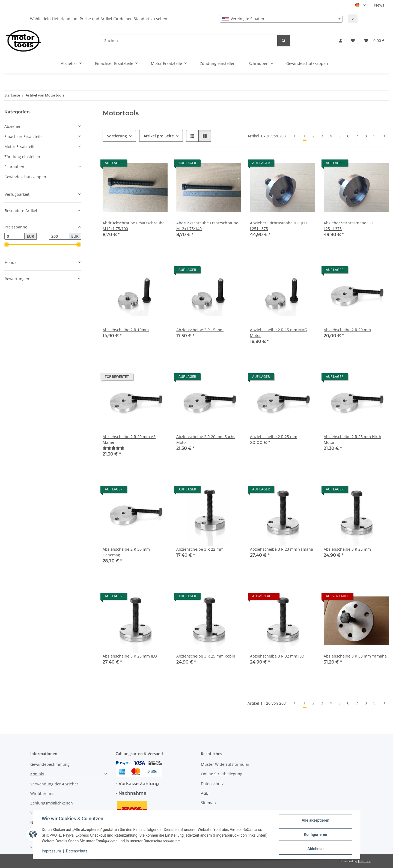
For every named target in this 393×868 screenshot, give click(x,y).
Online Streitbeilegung (222, 774)
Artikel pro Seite (159, 136)
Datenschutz (77, 851)
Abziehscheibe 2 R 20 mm (347, 330)
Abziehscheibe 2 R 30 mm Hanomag (126, 552)
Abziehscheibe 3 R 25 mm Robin (206, 656)
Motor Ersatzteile (20, 147)
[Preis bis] (59, 236)
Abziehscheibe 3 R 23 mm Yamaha (282, 549)
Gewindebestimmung (50, 764)
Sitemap (208, 803)
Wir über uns (42, 793)
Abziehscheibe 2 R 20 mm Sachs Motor (206, 439)
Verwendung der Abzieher (54, 784)
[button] (341, 40)
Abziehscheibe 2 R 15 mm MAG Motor (279, 333)
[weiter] (384, 136)
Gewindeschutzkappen (25, 177)
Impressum (51, 851)
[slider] (7, 245)
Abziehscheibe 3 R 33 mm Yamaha (355, 656)
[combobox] (281, 19)
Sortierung (117, 136)
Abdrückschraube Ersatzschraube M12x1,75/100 (134, 226)
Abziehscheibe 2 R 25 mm (274, 437)
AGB (205, 793)
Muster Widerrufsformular (225, 764)
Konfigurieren (315, 834)
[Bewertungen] (114, 448)
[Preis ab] (14, 236)
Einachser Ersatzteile (23, 136)
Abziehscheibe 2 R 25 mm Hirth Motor (352, 439)
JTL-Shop (365, 861)
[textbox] (281, 19)
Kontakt (37, 774)
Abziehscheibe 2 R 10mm (126, 330)
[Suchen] (189, 40)
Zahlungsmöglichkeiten (52, 803)
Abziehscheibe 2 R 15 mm (200, 330)
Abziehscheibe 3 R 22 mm (200, 549)
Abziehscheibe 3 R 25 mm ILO (130, 656)
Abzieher (13, 126)
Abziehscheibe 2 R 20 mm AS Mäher (129, 439)
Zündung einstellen (22, 157)
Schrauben (14, 167)
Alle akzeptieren (315, 820)
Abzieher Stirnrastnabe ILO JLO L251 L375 (278, 226)
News (379, 5)
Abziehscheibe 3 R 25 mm (347, 549)
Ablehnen (315, 849)
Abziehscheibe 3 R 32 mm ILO (277, 656)
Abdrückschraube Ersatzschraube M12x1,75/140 (207, 226)
